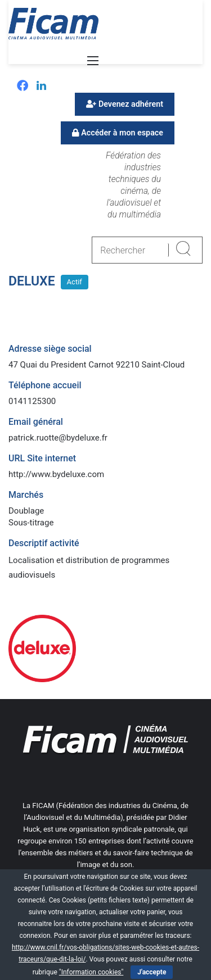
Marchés (26, 495)
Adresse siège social (50, 349)
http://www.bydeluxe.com (56, 474)
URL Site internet (42, 458)
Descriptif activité (44, 543)
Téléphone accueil (45, 385)
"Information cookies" (91, 972)
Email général (36, 422)
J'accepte (152, 972)
